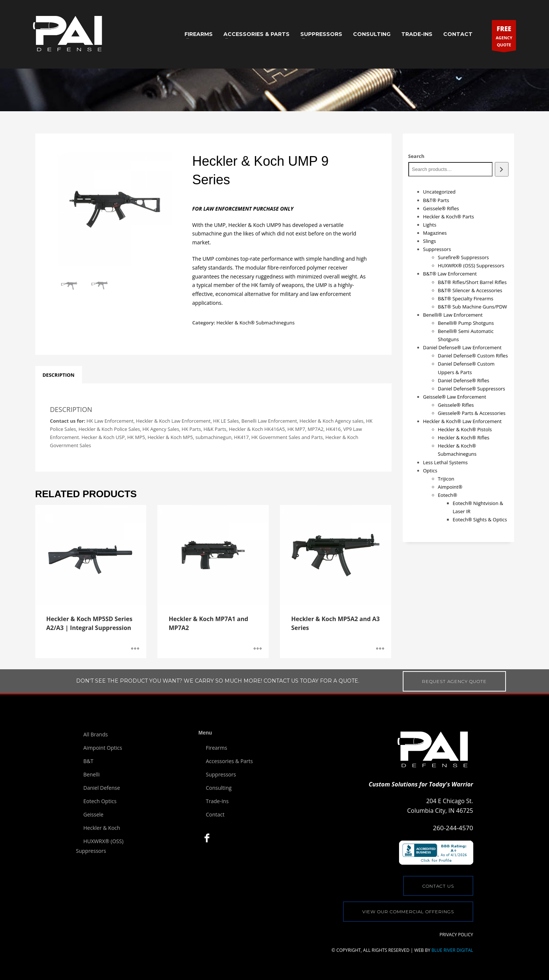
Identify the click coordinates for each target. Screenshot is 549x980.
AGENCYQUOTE (504, 37)
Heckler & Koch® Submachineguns (256, 323)
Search (416, 156)
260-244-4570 (453, 828)
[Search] (502, 169)
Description (59, 375)
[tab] (59, 375)
